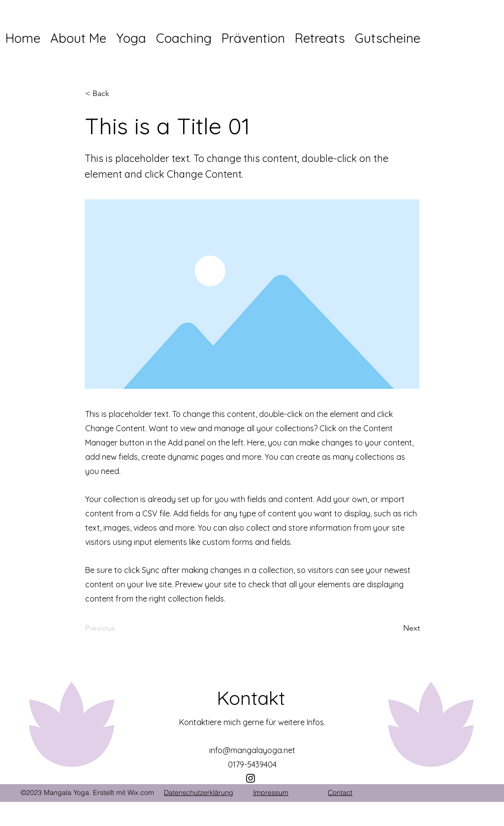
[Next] (395, 629)
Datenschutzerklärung (199, 793)
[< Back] (118, 94)
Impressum (271, 793)
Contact (340, 793)
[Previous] (118, 629)
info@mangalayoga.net (252, 750)
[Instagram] (251, 778)
